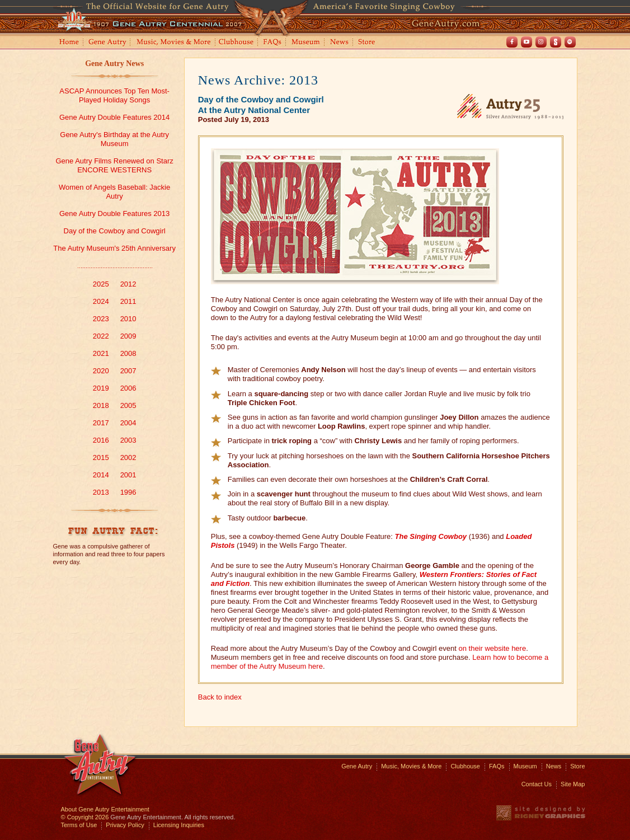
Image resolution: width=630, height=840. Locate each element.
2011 (128, 301)
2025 (101, 284)
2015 (101, 457)
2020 (101, 371)
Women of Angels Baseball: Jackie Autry (114, 192)
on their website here (492, 648)
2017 (101, 423)
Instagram (541, 42)
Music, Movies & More (411, 766)
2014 (101, 475)
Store (369, 43)
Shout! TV (556, 42)
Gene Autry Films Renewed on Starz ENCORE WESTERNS (114, 165)
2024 (101, 301)
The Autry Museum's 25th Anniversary (114, 248)
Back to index (220, 697)
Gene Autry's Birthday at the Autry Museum (114, 139)
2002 (128, 457)
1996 (128, 492)
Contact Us (537, 784)
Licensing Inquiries (179, 825)
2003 (128, 440)
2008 (128, 353)
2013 (101, 492)
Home (68, 43)
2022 (101, 336)
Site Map (573, 784)
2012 (128, 284)
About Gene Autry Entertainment (105, 809)
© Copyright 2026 (85, 817)
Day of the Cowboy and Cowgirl (115, 231)
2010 (128, 319)
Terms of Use (79, 825)
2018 (101, 405)
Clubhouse (237, 43)
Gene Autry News (114, 64)
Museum (306, 43)
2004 (128, 423)
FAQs (273, 43)
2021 (101, 353)
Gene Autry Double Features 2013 (114, 213)
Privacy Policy (125, 825)
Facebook (512, 42)
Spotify (570, 42)
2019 (101, 388)
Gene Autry (108, 43)
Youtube (526, 42)
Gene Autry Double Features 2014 (114, 117)
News (340, 43)
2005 (128, 405)
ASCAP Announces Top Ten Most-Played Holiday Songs (114, 95)
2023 (101, 319)
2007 (128, 371)
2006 (128, 388)
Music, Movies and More (174, 43)
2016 (101, 440)
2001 (128, 475)
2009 (128, 336)
